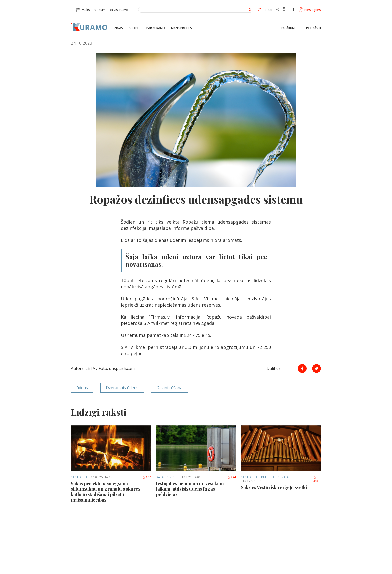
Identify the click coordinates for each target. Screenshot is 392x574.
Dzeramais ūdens (122, 388)
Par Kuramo (156, 28)
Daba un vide (166, 477)
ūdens (82, 388)
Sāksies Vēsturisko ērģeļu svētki (274, 488)
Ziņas (119, 28)
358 (316, 479)
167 (147, 477)
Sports (135, 28)
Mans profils (182, 28)
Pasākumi (288, 28)
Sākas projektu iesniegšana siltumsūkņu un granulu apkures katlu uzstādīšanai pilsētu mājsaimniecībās (106, 492)
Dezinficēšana (169, 388)
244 (232, 477)
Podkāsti (314, 28)
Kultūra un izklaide (277, 477)
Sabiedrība (79, 477)
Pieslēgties (310, 10)
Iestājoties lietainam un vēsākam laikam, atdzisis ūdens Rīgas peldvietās (190, 489)
